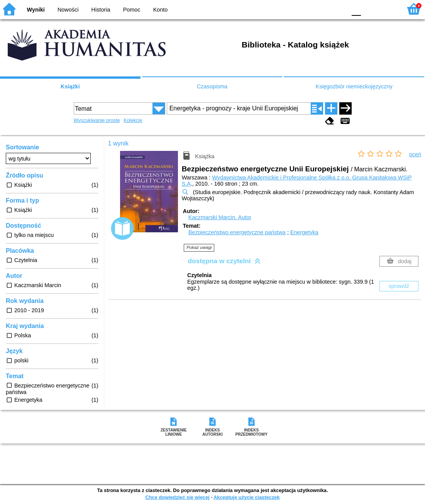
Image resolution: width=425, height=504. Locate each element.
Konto (161, 10)
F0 (356, 9)
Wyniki (36, 10)
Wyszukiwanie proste (97, 120)
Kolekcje (133, 120)
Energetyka (304, 232)
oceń (415, 154)
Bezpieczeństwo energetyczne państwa (237, 232)
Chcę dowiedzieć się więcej (177, 497)
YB (323, 9)
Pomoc (132, 10)
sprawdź (399, 286)
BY (338, 9)
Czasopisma (212, 86)
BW (307, 9)
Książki (70, 86)
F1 (370, 9)
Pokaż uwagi (199, 247)
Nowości (68, 10)
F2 (387, 9)
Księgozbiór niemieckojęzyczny (354, 86)
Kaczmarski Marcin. (220, 217)
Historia (101, 10)
